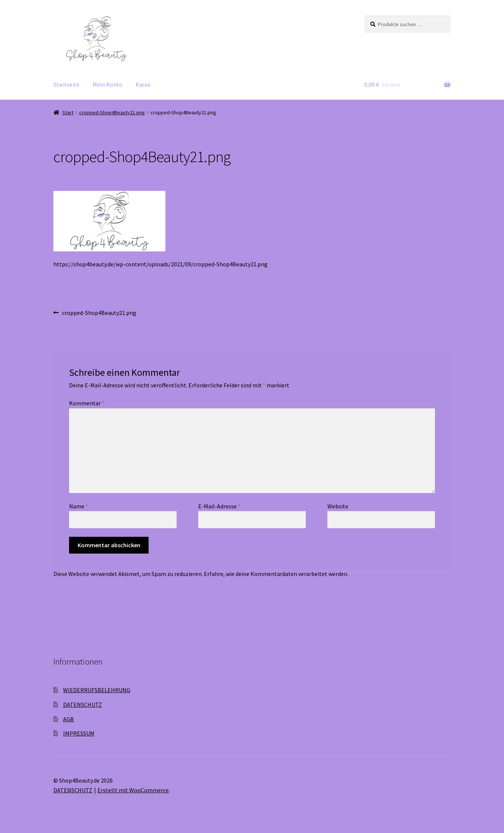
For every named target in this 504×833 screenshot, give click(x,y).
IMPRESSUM (79, 733)
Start (68, 112)
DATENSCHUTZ (83, 705)
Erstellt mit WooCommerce (133, 790)
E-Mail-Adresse (219, 506)
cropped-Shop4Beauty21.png (112, 112)
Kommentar (87, 403)
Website (338, 506)
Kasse (143, 84)
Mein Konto (108, 84)
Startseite (66, 84)
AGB (69, 719)
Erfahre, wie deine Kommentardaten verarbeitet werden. (276, 574)
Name (79, 506)
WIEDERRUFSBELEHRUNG (97, 690)
